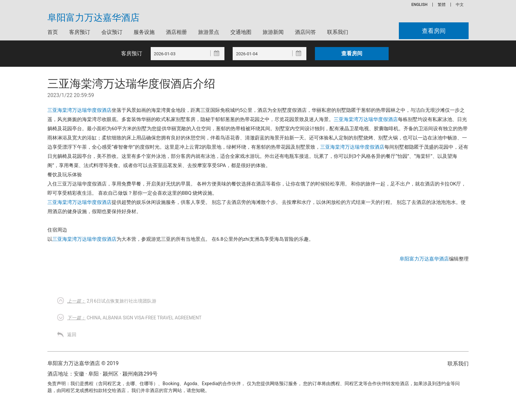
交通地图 (241, 32)
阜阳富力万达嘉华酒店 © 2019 (83, 363)
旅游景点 (209, 32)
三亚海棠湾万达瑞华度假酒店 (79, 110)
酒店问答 (305, 32)
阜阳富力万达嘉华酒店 (93, 18)
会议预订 (112, 32)
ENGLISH (419, 5)
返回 (72, 334)
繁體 (442, 5)
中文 (460, 5)
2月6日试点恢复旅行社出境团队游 (112, 301)
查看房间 (434, 31)
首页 (53, 32)
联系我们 (338, 32)
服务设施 (144, 32)
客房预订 (80, 32)
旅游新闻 (273, 32)
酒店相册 (176, 32)
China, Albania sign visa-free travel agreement (134, 318)
